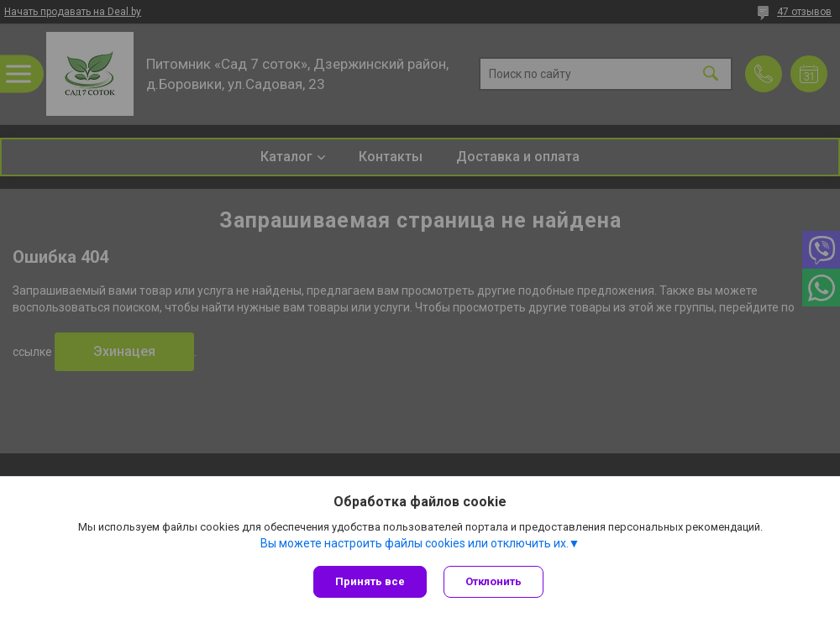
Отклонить (493, 581)
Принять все (370, 581)
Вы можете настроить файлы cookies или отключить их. (415, 543)
